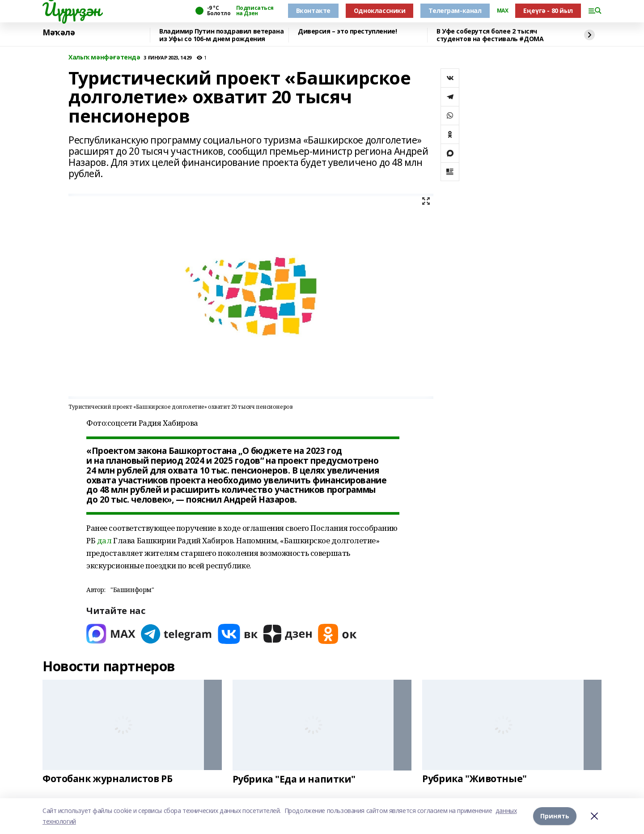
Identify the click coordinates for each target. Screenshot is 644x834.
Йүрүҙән (72, 9)
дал (104, 540)
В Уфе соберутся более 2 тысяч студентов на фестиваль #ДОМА (490, 35)
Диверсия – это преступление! (347, 32)
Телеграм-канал (455, 11)
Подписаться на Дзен (255, 11)
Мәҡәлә (59, 33)
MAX (503, 11)
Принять (555, 816)
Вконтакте (313, 11)
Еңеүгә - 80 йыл (548, 11)
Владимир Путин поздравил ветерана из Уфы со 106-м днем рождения (221, 35)
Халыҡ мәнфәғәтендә (104, 57)
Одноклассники (380, 11)
